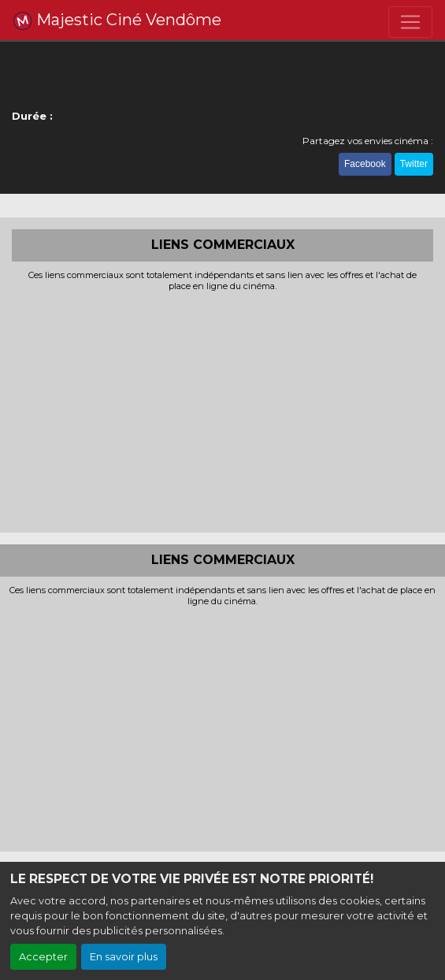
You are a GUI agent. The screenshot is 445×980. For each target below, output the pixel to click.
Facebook (365, 164)
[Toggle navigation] (410, 22)
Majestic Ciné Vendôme (117, 20)
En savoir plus (124, 957)
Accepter (43, 957)
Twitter (414, 164)
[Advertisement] (222, 410)
